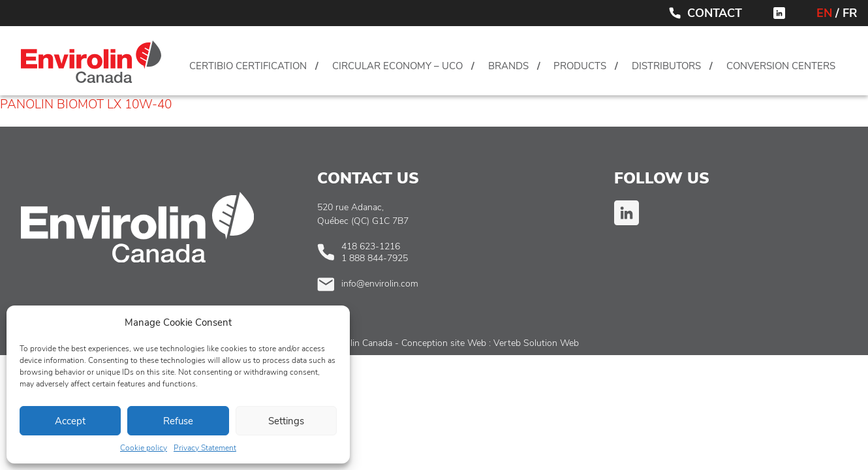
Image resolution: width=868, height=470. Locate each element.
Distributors (666, 66)
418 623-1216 (371, 246)
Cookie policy (144, 448)
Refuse (178, 421)
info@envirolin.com (380, 284)
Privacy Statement (205, 448)
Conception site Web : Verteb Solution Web (490, 343)
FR (850, 13)
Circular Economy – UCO (397, 66)
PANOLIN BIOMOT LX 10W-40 (86, 104)
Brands (508, 66)
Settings (286, 421)
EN (824, 13)
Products (580, 66)
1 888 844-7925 (375, 258)
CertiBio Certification (248, 66)
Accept (70, 421)
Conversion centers (781, 66)
